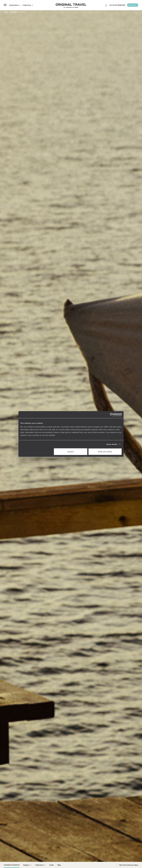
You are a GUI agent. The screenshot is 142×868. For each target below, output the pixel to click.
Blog (59, 865)
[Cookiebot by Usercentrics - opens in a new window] (112, 415)
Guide (51, 865)
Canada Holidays (12, 865)
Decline (71, 452)
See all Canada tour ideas (127, 865)
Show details (112, 444)
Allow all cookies (105, 452)
